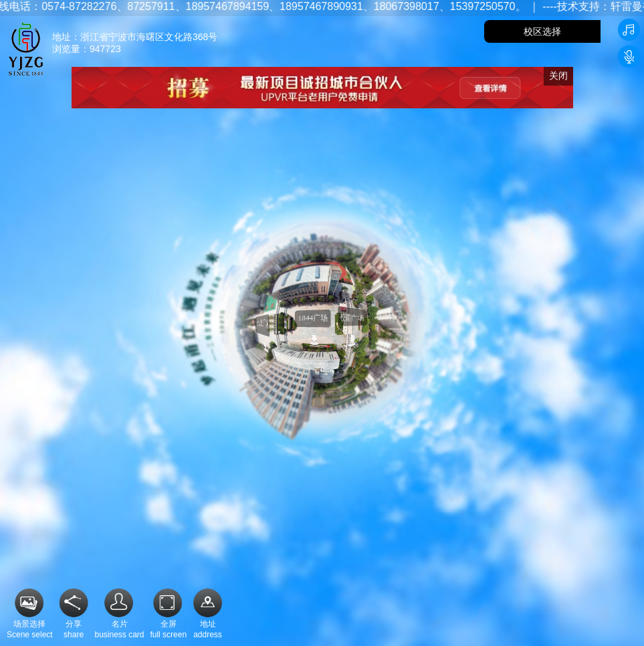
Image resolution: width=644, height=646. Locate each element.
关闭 (558, 76)
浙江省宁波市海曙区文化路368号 (149, 37)
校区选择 (542, 31)
